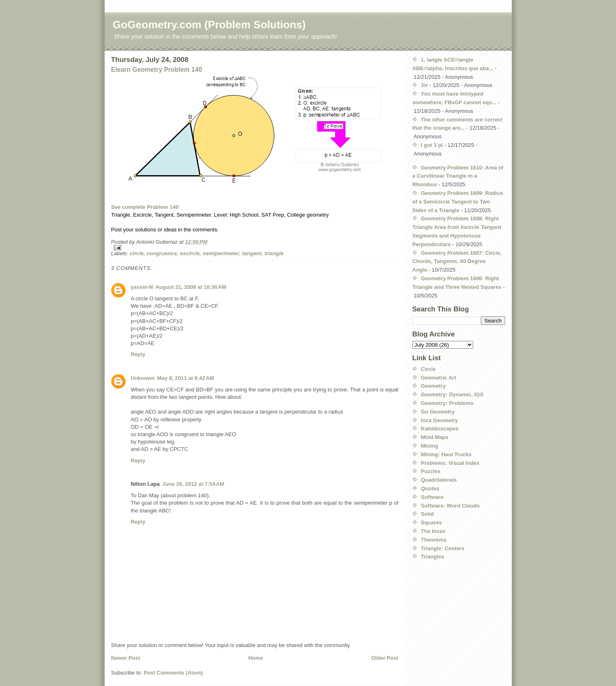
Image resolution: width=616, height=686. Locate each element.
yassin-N (142, 287)
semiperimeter (221, 253)
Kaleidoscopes (440, 429)
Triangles (433, 557)
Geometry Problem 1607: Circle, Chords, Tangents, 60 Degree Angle (457, 262)
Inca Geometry (440, 420)
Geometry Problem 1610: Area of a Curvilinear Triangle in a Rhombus (458, 176)
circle (137, 253)
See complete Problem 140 (145, 207)
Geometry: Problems (447, 403)
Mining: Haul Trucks (447, 454)
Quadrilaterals (439, 480)
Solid (428, 514)
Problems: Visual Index (450, 463)
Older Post (385, 658)
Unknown (143, 378)
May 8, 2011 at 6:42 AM (186, 378)
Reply (138, 354)
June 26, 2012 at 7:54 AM (193, 484)
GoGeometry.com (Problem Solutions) (209, 25)
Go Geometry (438, 412)
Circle (428, 369)
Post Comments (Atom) (173, 673)
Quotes (430, 488)
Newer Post (126, 658)
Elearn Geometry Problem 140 (157, 70)
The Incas (433, 531)
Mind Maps (435, 437)
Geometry (434, 386)
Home (256, 658)
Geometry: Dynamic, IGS (452, 394)
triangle (274, 253)
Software (432, 497)
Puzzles (431, 471)
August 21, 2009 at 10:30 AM (191, 287)
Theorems (434, 540)
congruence (162, 253)
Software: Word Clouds (450, 506)
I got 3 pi (432, 145)
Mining (430, 446)
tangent (252, 253)
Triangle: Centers (443, 548)
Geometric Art (439, 378)
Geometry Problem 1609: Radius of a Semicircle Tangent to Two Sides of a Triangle (458, 202)
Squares (432, 523)
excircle (190, 253)
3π (425, 85)
